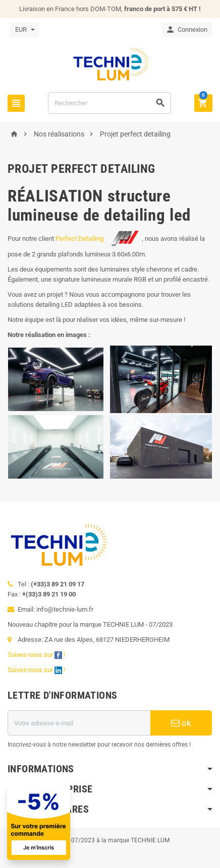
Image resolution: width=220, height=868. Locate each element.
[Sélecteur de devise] (24, 30)
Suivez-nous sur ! (37, 655)
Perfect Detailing (99, 239)
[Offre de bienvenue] (102, 822)
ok (181, 723)
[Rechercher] (109, 103)
